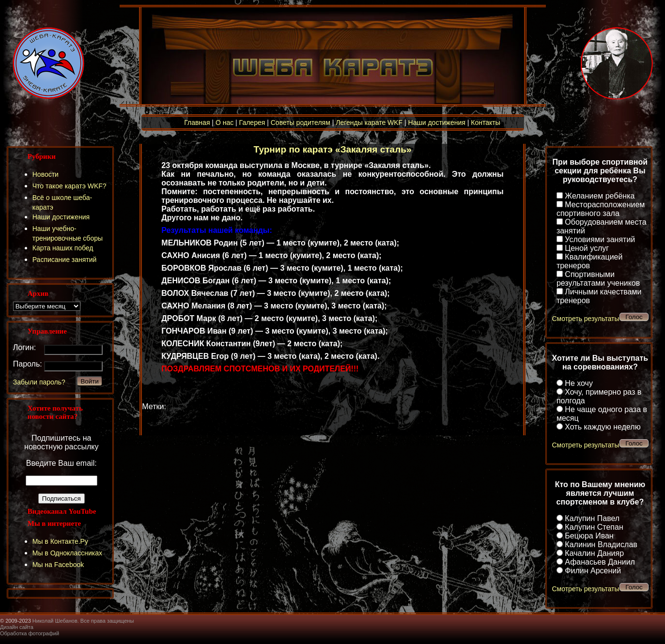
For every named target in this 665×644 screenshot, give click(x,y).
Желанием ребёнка (600, 196)
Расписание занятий (65, 260)
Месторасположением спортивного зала (601, 209)
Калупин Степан (594, 527)
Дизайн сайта (17, 627)
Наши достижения (437, 123)
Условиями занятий (600, 239)
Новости (46, 174)
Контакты (485, 123)
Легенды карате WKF (369, 123)
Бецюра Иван (589, 536)
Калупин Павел (592, 518)
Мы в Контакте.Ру (60, 541)
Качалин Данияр (594, 553)
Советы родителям (301, 123)
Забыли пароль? (39, 382)
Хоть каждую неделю (603, 427)
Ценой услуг (587, 248)
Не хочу (579, 383)
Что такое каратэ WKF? (70, 186)
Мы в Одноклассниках (67, 553)
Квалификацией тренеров (590, 261)
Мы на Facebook (58, 565)
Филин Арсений (593, 571)
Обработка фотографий (30, 633)
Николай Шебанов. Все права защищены (83, 621)
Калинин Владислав (601, 544)
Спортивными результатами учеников (598, 279)
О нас (224, 123)
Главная (197, 123)
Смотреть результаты (585, 319)
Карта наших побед (63, 248)
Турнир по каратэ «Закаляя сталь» (333, 149)
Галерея (252, 123)
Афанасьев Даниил (600, 562)
